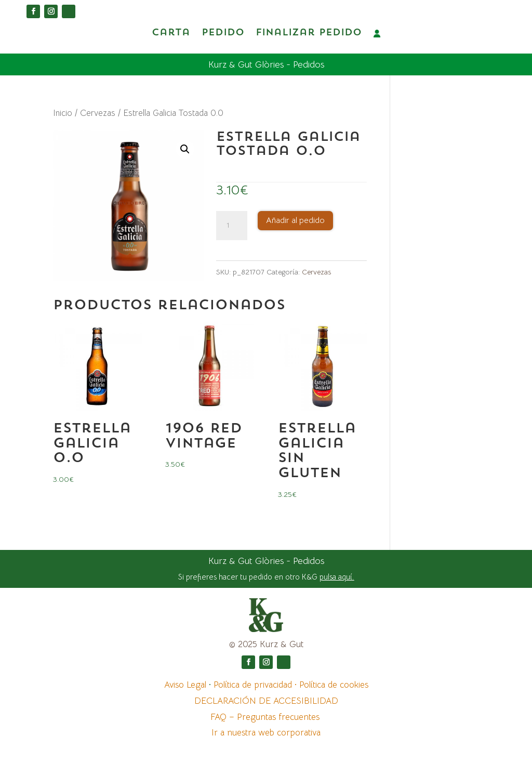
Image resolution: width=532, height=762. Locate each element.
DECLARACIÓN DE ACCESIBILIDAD (266, 700)
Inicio (63, 113)
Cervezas (98, 113)
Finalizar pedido (309, 33)
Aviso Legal (187, 684)
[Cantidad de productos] (232, 225)
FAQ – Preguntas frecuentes (266, 717)
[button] (185, 149)
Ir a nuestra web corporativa (266, 732)
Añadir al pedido (295, 220)
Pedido (223, 33)
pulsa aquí (336, 576)
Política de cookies (334, 684)
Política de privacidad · (256, 684)
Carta (171, 33)
